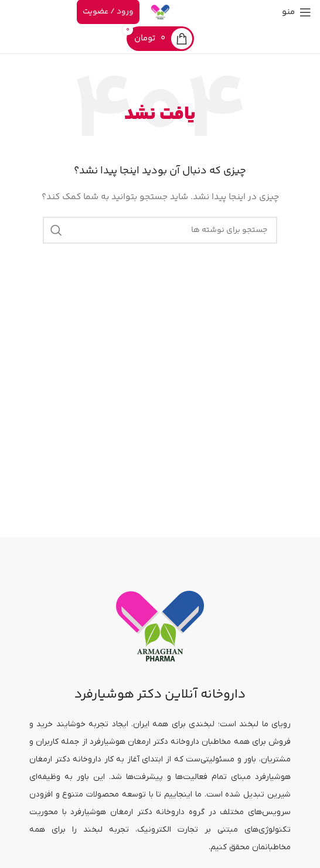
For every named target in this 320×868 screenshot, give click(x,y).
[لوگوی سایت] (160, 12)
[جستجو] (160, 230)
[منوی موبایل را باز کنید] (297, 12)
